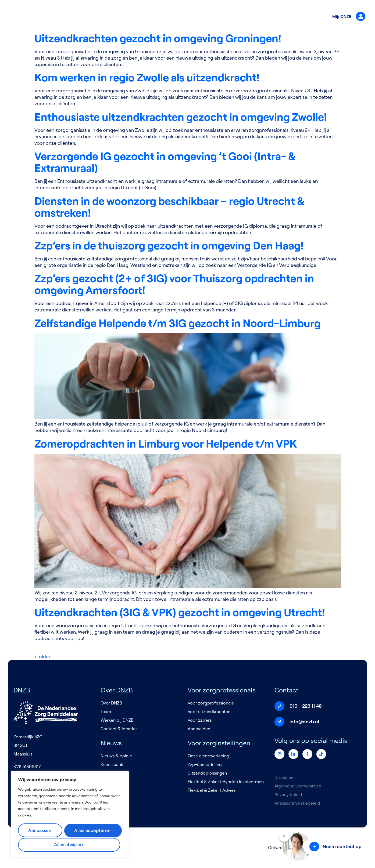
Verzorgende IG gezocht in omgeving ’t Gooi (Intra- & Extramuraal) (165, 162)
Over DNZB (121, 17)
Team (106, 711)
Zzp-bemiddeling (205, 764)
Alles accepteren (69, 845)
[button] (335, 847)
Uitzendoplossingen (207, 773)
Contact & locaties (119, 729)
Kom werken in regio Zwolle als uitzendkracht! (147, 77)
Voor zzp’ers (200, 720)
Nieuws (257, 17)
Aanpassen (41, 831)
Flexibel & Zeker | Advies (212, 790)
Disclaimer (285, 777)
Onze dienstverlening (208, 756)
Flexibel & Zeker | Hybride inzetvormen (226, 782)
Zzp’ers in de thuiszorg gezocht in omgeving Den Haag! (169, 245)
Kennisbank (112, 764)
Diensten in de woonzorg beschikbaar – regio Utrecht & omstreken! (169, 207)
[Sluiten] (284, 836)
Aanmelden (199, 729)
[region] (70, 815)
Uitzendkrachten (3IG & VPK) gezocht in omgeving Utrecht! (180, 612)
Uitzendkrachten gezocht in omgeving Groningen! (158, 38)
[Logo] (38, 17)
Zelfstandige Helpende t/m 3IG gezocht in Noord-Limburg (178, 323)
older (42, 657)
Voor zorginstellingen (220, 17)
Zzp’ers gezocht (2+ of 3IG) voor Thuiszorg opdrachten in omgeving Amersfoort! (174, 284)
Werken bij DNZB (117, 720)
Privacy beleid (288, 794)
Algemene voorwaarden (298, 786)
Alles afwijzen (93, 831)
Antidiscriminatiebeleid (297, 803)
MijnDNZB (347, 17)
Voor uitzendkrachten (209, 711)
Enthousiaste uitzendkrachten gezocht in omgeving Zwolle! (181, 117)
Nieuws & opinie (116, 756)
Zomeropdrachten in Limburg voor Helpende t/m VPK (166, 444)
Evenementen (114, 773)
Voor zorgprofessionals (165, 17)
